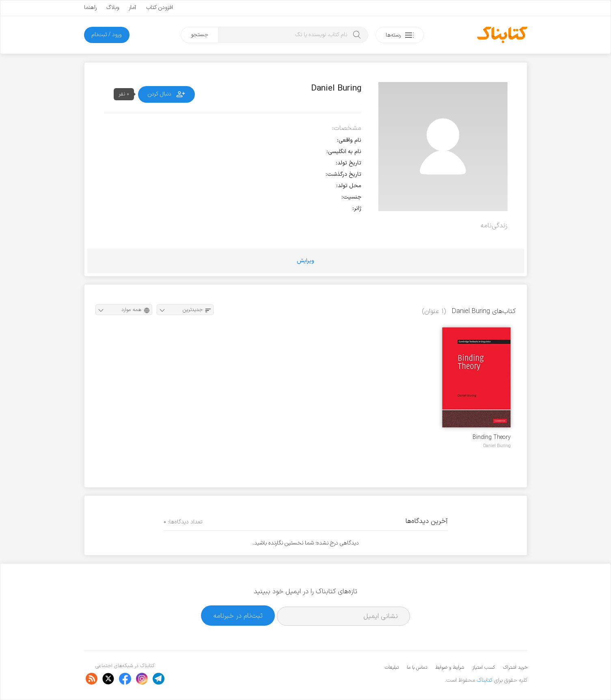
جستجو (200, 35)
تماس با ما (417, 668)
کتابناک (485, 680)
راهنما (90, 8)
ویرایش (305, 261)
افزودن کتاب (160, 8)
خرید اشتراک (515, 668)
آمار (133, 8)
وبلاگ (113, 8)
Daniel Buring (497, 446)
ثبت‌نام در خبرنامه (238, 616)
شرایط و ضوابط (450, 668)
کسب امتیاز (484, 668)
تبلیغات (392, 668)
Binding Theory (492, 437)
